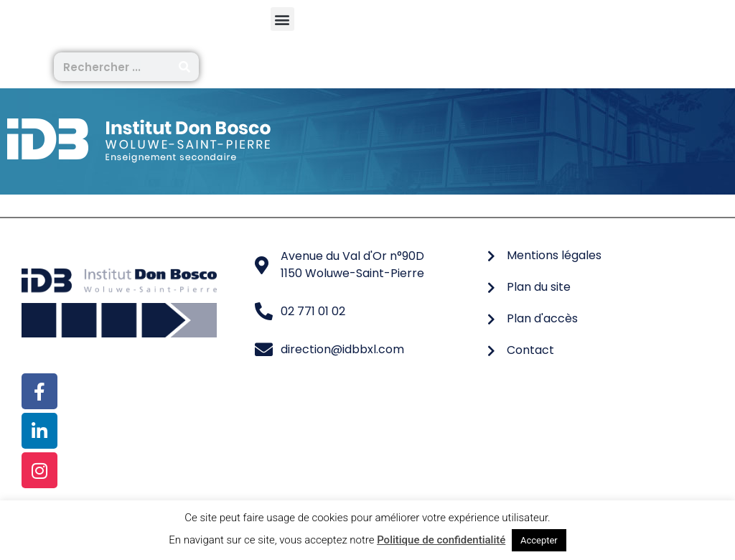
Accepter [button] (539, 540)
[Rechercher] (184, 67)
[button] (282, 19)
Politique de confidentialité (441, 540)
